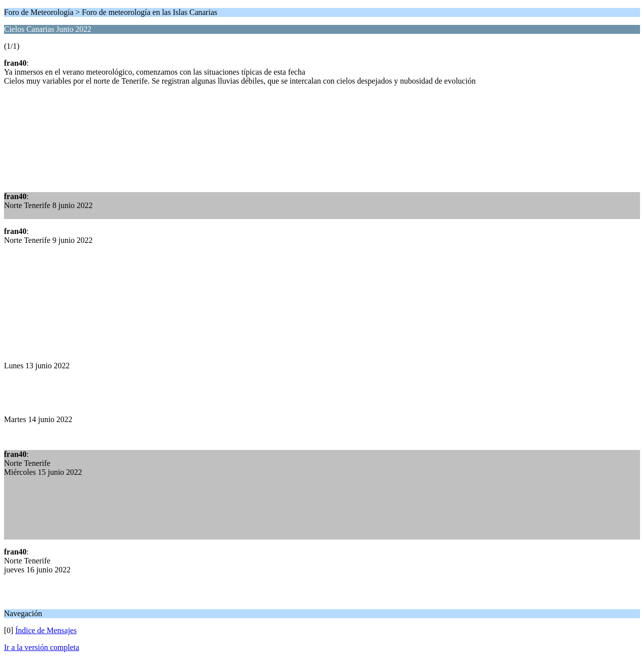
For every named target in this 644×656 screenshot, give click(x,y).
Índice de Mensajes (46, 630)
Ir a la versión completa (42, 647)
